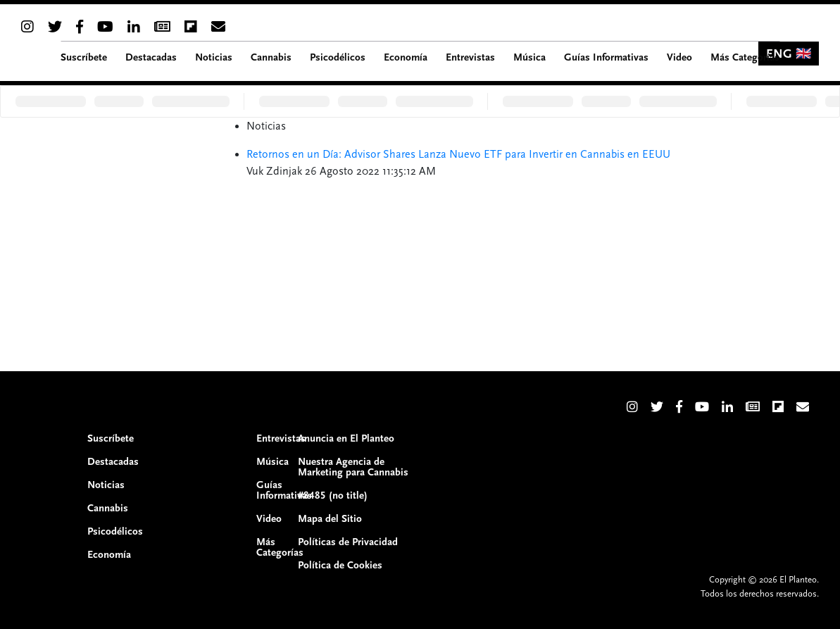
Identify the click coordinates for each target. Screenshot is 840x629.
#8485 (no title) (333, 496)
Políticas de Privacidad (348, 542)
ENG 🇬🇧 (789, 54)
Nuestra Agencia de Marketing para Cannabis (353, 467)
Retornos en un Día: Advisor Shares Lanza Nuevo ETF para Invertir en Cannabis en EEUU (458, 154)
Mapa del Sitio (330, 519)
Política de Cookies (340, 565)
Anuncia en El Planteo (346, 438)
